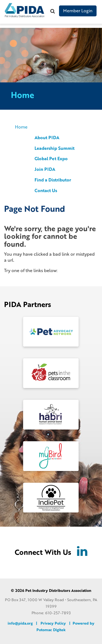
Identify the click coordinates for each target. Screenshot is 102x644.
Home (21, 127)
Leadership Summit (55, 148)
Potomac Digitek (51, 630)
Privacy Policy (53, 623)
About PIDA (47, 137)
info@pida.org (20, 623)
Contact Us (46, 190)
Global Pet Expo (51, 158)
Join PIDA (45, 169)
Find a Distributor (53, 180)
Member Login (78, 11)
